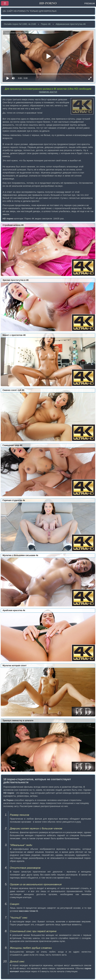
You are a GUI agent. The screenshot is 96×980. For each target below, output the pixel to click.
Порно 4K (46, 24)
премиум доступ (48, 92)
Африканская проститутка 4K (71, 24)
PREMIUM (90, 3)
